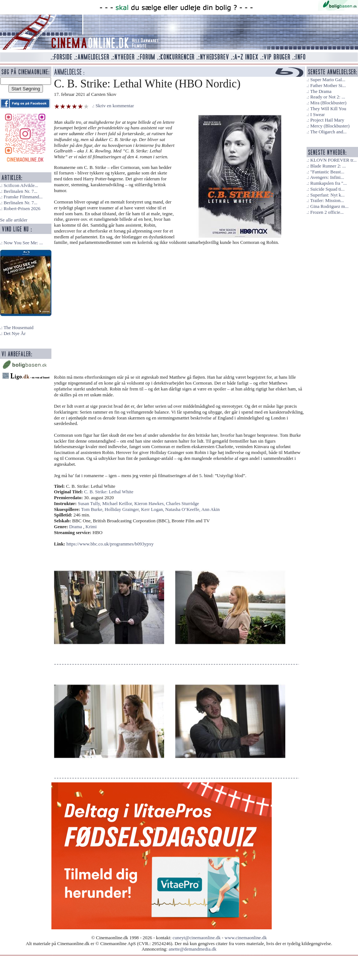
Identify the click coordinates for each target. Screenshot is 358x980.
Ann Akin (210, 509)
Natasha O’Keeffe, (183, 509)
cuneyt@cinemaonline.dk (197, 938)
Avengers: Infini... (327, 177)
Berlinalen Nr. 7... (21, 191)
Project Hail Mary (327, 120)
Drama (75, 527)
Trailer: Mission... (327, 201)
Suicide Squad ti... (327, 189)
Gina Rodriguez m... (329, 206)
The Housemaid (19, 328)
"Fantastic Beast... (327, 172)
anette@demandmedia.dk (192, 949)
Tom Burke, (93, 509)
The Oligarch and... (328, 132)
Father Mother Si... (328, 86)
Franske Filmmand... (23, 197)
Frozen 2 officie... (327, 212)
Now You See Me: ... (23, 243)
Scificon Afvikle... (21, 185)
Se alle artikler (14, 220)
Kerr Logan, (153, 509)
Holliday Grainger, (123, 509)
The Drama (321, 91)
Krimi (91, 527)
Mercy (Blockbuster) (330, 126)
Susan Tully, (90, 504)
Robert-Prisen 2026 (22, 209)
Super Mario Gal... (328, 80)
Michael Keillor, (118, 504)
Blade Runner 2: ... (328, 166)
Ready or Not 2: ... (328, 97)
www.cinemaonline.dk (246, 938)
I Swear (317, 115)
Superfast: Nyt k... (327, 195)
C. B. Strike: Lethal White (109, 492)
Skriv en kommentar (115, 106)
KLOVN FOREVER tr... (333, 160)
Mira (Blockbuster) (328, 103)
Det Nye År (15, 334)
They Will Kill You (328, 109)
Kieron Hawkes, (150, 504)
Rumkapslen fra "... (328, 183)
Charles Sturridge (182, 504)
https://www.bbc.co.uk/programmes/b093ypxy (110, 544)
